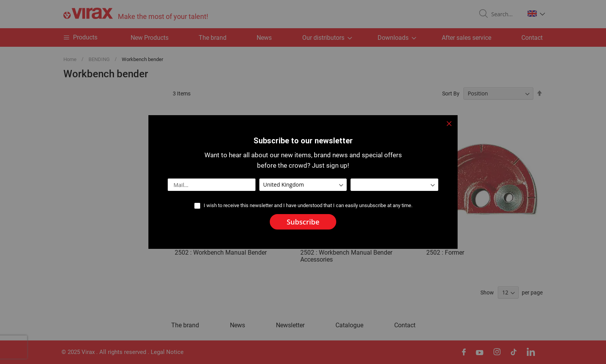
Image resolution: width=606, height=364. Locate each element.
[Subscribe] (303, 222)
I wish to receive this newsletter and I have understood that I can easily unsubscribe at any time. (308, 205)
